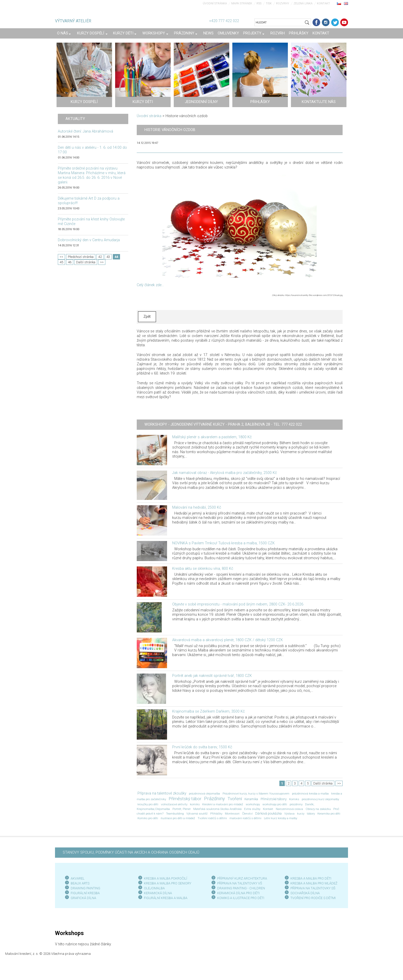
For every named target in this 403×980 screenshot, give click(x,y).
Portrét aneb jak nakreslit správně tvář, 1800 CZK (212, 676)
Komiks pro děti (148, 818)
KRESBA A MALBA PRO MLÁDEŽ (314, 883)
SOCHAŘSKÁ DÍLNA (305, 893)
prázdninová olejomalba (204, 794)
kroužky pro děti (148, 804)
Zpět (147, 317)
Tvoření (235, 799)
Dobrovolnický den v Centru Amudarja (89, 240)
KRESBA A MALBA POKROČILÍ (166, 878)
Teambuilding (175, 814)
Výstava (289, 814)
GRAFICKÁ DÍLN (82, 898)
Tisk (269, 3)
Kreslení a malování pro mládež (223, 804)
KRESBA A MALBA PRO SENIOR (167, 883)
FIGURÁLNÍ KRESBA (85, 893)
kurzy (301, 814)
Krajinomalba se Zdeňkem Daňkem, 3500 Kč (208, 711)
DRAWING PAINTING (85, 888)
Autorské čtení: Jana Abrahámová (85, 131)
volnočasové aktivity (174, 804)
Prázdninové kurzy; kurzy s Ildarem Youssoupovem (256, 794)
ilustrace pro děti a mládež (178, 818)
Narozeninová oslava (289, 809)
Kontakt (323, 3)
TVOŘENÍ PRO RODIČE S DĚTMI (313, 898)
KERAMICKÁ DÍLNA (158, 893)
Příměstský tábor (185, 799)
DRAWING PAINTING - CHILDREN (241, 888)
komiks (195, 804)
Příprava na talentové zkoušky (162, 793)
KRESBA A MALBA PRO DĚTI (311, 878)
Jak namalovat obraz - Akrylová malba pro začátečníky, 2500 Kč (225, 473)
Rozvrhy (283, 3)
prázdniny (296, 804)
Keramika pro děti (329, 814)
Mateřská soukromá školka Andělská (217, 809)
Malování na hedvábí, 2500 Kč (197, 507)
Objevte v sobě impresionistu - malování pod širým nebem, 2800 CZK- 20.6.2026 (238, 604)
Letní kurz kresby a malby (281, 818)
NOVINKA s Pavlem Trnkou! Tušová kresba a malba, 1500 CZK (223, 543)
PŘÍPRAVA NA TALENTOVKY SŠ (313, 888)
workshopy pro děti (275, 804)
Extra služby (252, 809)
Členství (247, 814)
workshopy (253, 804)
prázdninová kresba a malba (310, 794)
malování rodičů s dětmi (245, 818)
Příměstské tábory (274, 799)
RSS (259, 3)
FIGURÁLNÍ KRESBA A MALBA (166, 898)
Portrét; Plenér (182, 809)
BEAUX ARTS (80, 883)
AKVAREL (78, 878)
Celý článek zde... (150, 285)
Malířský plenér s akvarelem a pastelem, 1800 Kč (212, 437)
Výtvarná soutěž (197, 814)
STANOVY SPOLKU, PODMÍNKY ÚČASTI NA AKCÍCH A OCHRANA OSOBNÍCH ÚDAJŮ (131, 852)
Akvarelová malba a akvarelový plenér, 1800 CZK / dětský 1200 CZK (228, 640)
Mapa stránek (242, 3)
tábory (311, 814)
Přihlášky (216, 814)
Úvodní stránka (215, 3)
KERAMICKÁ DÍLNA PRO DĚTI (238, 893)
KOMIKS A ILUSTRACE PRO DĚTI (241, 898)
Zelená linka (303, 3)
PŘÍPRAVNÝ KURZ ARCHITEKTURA (242, 878)
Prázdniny (214, 799)
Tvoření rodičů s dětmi (212, 818)
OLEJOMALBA (154, 888)
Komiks (294, 799)
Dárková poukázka (268, 813)
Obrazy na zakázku (318, 809)
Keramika (251, 799)
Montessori (232, 814)
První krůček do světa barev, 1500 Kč (202, 747)
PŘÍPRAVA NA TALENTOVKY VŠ (240, 883)
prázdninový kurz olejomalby (320, 799)
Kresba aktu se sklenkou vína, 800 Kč (203, 569)
